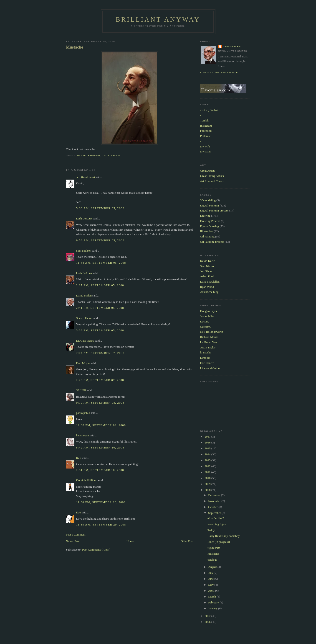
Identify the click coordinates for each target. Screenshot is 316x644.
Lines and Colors (210, 368)
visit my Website (210, 110)
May (211, 585)
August (213, 567)
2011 (208, 472)
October (213, 507)
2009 (208, 484)
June (211, 579)
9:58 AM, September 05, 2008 (100, 240)
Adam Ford (207, 276)
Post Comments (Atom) (96, 550)
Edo (79, 512)
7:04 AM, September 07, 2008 (100, 353)
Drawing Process (210, 221)
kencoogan (83, 435)
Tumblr (205, 120)
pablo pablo (83, 413)
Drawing (205, 216)
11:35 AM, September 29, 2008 (101, 524)
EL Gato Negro (85, 341)
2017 (208, 437)
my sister (206, 151)
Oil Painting (207, 236)
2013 (208, 460)
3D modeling (208, 200)
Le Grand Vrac (209, 342)
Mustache (75, 47)
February (214, 602)
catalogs (212, 560)
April (212, 591)
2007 (208, 616)
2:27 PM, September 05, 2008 (100, 285)
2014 (208, 454)
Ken (79, 458)
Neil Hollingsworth (212, 332)
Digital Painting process (214, 210)
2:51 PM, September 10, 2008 (100, 470)
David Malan (84, 295)
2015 (208, 448)
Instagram (206, 126)
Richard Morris (209, 337)
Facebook (206, 131)
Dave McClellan (210, 282)
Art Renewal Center (212, 181)
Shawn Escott (84, 318)
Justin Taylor (208, 347)
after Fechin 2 (216, 518)
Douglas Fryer (209, 311)
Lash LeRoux (84, 218)
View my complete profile (219, 72)
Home (130, 541)
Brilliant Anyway (158, 19)
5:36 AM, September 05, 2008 (100, 208)
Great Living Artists (212, 176)
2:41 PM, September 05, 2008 (100, 308)
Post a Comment (76, 535)
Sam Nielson (84, 251)
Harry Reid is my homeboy (224, 536)
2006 (208, 622)
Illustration (111, 155)
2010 (208, 478)
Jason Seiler (207, 316)
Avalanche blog (209, 292)
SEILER (81, 390)
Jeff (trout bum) (86, 177)
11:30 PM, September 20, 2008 (101, 502)
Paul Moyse (83, 363)
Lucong (205, 321)
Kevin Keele (208, 261)
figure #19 (214, 548)
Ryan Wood (207, 287)
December (215, 495)
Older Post (187, 541)
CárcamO (206, 327)
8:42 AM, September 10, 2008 (100, 447)
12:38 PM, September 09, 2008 (101, 425)
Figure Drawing (210, 226)
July (211, 573)
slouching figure (217, 524)
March (212, 596)
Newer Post (73, 541)
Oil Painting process (212, 242)
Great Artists (208, 171)
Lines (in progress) (219, 542)
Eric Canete (207, 363)
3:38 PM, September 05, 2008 (100, 330)
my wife (205, 146)
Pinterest (205, 136)
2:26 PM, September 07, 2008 (100, 380)
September (215, 513)
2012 (208, 466)
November (215, 501)
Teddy (211, 530)
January (213, 608)
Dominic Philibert (87, 480)
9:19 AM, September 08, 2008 (100, 403)
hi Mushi (206, 352)
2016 (208, 442)
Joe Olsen (206, 271)
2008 (208, 490)
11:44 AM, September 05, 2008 (101, 263)
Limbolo (205, 358)
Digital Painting (89, 155)
